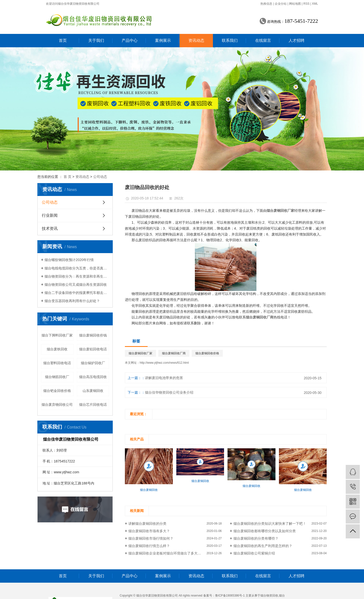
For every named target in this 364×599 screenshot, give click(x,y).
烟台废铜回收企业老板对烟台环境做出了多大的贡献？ (170, 553)
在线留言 (263, 40)
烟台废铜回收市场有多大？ (149, 531)
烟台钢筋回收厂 (57, 377)
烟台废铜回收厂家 (140, 353)
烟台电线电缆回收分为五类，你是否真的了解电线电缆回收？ (77, 268)
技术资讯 (50, 228)
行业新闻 (50, 215)
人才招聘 (296, 40)
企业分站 (281, 4)
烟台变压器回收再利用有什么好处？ (72, 301)
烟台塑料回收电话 (57, 363)
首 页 (68, 177)
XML (315, 4)
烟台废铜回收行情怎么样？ (149, 546)
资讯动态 (196, 40)
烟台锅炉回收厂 (93, 363)
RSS (307, 4)
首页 (63, 40)
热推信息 (266, 4)
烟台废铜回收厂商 (174, 353)
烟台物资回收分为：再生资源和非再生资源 (77, 276)
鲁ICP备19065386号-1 (230, 596)
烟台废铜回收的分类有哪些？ (256, 538)
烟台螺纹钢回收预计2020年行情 (69, 260)
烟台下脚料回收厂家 (57, 335)
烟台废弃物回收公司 (57, 405)
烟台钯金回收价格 (57, 391)
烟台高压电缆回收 (93, 377)
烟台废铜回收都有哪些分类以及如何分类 (265, 531)
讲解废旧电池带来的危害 (164, 378)
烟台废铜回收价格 (207, 353)
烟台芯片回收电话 (93, 405)
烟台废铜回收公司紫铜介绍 (254, 553)
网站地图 (295, 4)
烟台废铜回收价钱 (93, 335)
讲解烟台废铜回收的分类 (147, 524)
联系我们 (230, 40)
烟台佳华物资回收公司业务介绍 (169, 392)
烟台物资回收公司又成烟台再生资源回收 (76, 285)
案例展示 (163, 40)
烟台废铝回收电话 (93, 349)
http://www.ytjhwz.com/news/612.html (164, 363)
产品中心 (130, 40)
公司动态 (100, 177)
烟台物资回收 (269, 596)
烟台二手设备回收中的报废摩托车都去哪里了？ (77, 293)
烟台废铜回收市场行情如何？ (151, 538)
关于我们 (96, 40)
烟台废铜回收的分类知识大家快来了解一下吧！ (270, 524)
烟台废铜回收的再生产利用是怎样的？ (263, 546)
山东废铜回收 (93, 391)
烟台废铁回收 (57, 349)
